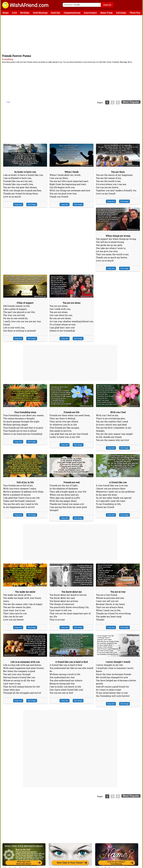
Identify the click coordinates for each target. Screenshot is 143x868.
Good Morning (40, 13)
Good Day (56, 13)
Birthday (25, 13)
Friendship (8, 59)
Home (5, 13)
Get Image (32, 204)
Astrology (121, 13)
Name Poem (106, 13)
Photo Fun (135, 13)
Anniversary (90, 13)
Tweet (8, 102)
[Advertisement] (72, 35)
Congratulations (72, 13)
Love (14, 13)
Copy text (18, 204)
